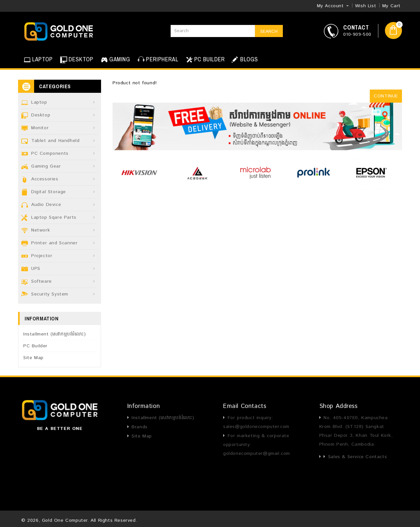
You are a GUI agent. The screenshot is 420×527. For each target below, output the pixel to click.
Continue (386, 96)
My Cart (391, 6)
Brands (140, 427)
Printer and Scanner (54, 243)
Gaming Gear (46, 166)
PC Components (50, 153)
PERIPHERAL (157, 60)
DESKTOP (76, 60)
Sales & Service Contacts (357, 457)
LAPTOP (38, 60)
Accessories (45, 179)
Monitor (40, 128)
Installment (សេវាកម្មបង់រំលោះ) (54, 334)
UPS (36, 269)
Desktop (41, 115)
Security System (50, 294)
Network (41, 230)
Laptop (39, 102)
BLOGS (244, 59)
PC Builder (35, 346)
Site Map (33, 358)
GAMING (115, 60)
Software (42, 281)
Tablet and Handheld (55, 141)
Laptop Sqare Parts (54, 217)
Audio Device (46, 205)
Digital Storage (49, 192)
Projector (42, 256)
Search (269, 31)
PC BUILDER (205, 60)
